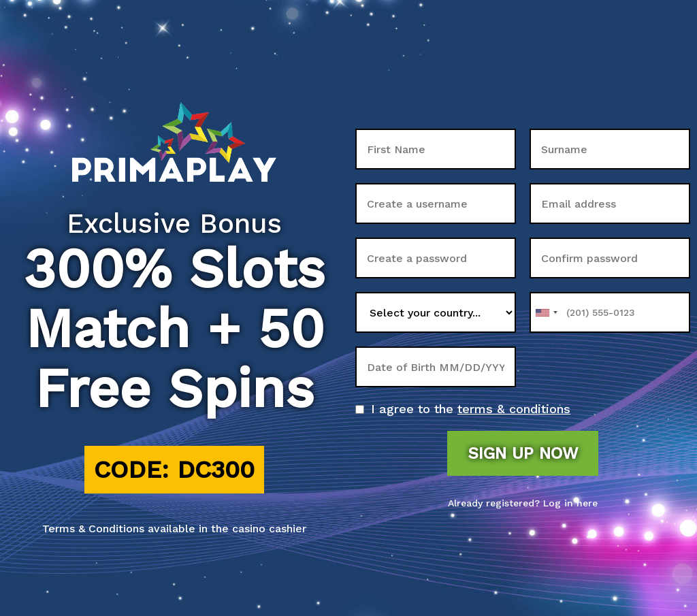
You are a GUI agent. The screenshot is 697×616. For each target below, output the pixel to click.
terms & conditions (514, 409)
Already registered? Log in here (523, 503)
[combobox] (546, 312)
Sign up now (523, 453)
